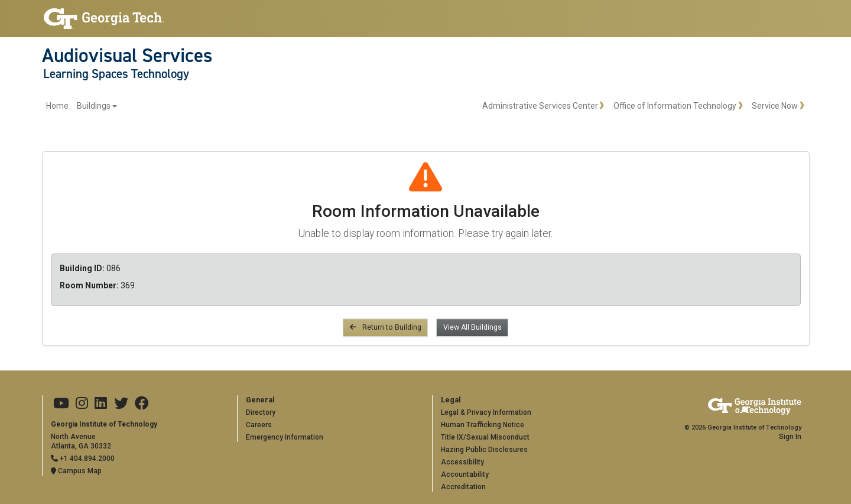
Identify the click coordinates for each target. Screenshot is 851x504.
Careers (259, 425)
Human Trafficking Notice (483, 425)
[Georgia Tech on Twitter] (121, 404)
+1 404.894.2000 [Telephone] (83, 459)
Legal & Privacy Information (486, 412)
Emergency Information (285, 437)
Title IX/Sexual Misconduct (485, 437)
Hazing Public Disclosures (484, 450)
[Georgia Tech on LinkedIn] (101, 404)
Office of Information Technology (675, 106)
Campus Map (76, 471)
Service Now (775, 106)
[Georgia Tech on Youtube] (61, 404)
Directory (261, 412)
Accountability (465, 474)
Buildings (94, 106)
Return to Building (386, 327)
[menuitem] (82, 106)
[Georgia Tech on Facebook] (142, 404)
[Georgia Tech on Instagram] (82, 404)
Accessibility (462, 462)
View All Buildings (472, 327)
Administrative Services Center (540, 106)
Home (57, 106)
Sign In (790, 437)
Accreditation (463, 487)
